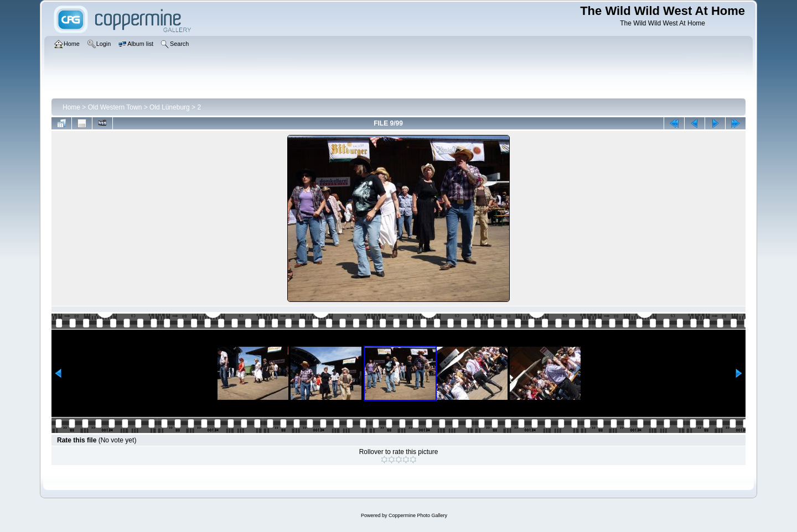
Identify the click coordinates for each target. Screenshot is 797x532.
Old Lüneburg (170, 107)
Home (71, 107)
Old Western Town (115, 107)
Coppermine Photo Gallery (418, 515)
